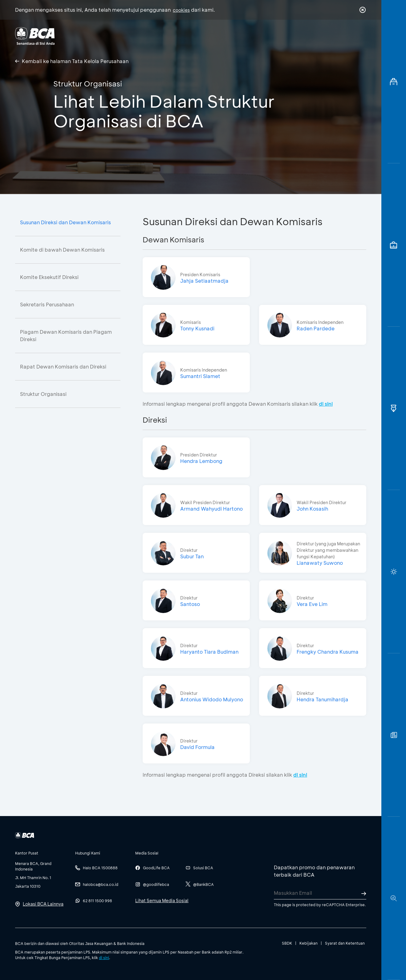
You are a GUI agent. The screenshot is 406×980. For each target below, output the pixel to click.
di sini (104, 958)
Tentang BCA (229, 36)
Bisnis (187, 36)
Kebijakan (309, 943)
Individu (151, 36)
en (361, 36)
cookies (181, 10)
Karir (270, 36)
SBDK (287, 943)
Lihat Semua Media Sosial (162, 900)
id (350, 36)
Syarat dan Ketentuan (345, 943)
